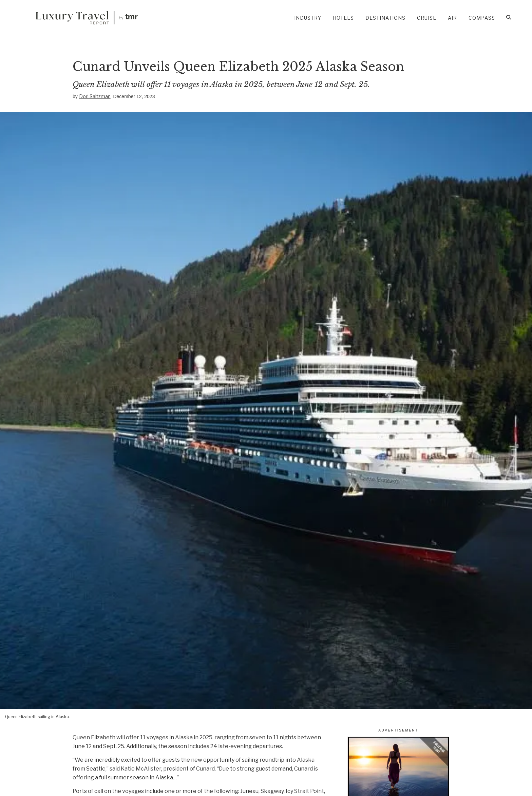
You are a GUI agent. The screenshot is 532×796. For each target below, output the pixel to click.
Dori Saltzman (95, 96)
